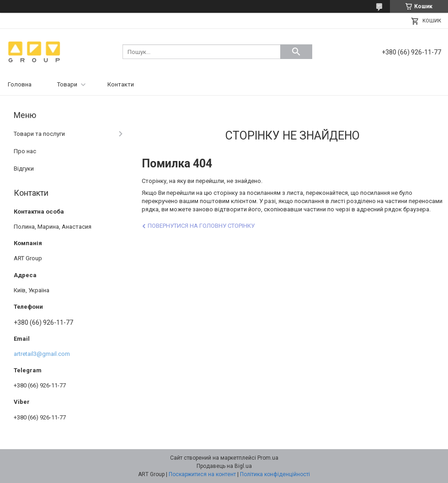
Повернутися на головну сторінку (201, 226)
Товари (67, 84)
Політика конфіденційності (275, 474)
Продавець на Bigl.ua (224, 466)
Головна (20, 84)
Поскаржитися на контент (202, 474)
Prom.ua (268, 458)
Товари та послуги (39, 134)
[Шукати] (296, 52)
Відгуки (24, 169)
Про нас (25, 151)
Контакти (121, 84)
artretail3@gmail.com (42, 354)
